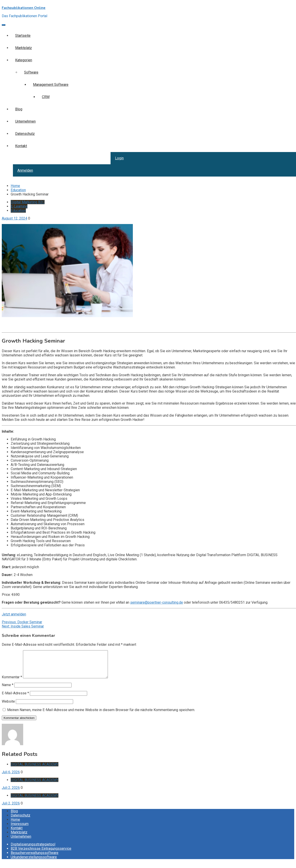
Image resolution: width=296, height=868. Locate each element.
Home (15, 825)
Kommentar (12, 682)
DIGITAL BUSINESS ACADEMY (35, 770)
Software (31, 72)
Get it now (10, 324)
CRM (46, 97)
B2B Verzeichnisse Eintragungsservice (41, 854)
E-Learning (19, 206)
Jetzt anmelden (14, 614)
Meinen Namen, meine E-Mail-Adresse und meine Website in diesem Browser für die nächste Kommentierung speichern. (101, 715)
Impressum (20, 829)
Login (119, 158)
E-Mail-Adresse (15, 698)
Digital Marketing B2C (28, 202)
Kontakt (21, 146)
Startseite (23, 36)
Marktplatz (24, 48)
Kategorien (24, 60)
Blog (19, 109)
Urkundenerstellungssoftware (34, 862)
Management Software (51, 85)
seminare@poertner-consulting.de (157, 602)
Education (18, 211)
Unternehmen (25, 121)
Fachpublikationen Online (24, 8)
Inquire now (11, 328)
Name (8, 690)
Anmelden (25, 170)
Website (8, 707)
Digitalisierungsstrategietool (33, 850)
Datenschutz (25, 134)
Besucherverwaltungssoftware (35, 858)
